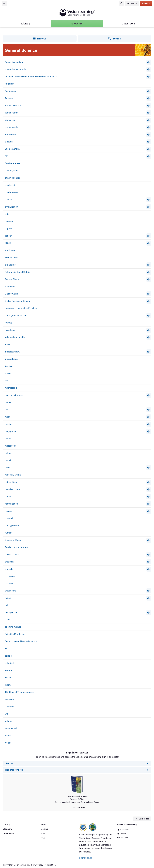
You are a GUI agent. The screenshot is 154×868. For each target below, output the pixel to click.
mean (8, 417)
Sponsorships (86, 858)
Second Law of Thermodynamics (21, 641)
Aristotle (9, 98)
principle (9, 569)
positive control (12, 555)
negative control (13, 489)
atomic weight (11, 127)
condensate (10, 185)
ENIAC (8, 243)
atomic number (12, 113)
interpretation (11, 359)
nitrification (10, 518)
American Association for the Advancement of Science (31, 77)
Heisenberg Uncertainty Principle (21, 308)
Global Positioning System (18, 301)
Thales (8, 678)
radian (8, 598)
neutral (8, 497)
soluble (8, 656)
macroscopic (11, 388)
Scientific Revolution (15, 634)
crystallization (11, 207)
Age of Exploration (14, 62)
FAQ (43, 838)
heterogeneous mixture (16, 316)
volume (8, 721)
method (8, 439)
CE (6, 156)
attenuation (10, 135)
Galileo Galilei (12, 294)
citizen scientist (12, 178)
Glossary (7, 829)
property (9, 584)
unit (7, 714)
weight (8, 743)
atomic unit (10, 120)
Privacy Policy (37, 865)
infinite (8, 345)
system (8, 670)
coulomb (9, 200)
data (7, 214)
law (6, 381)
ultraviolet (9, 707)
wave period (11, 728)
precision (9, 562)
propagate (10, 576)
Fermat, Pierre (12, 279)
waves (8, 736)
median (8, 424)
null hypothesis (12, 526)
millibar (8, 453)
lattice (8, 374)
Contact (45, 829)
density (8, 236)
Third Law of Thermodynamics (20, 692)
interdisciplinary (12, 352)
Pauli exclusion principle (16, 547)
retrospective (11, 612)
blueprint (9, 142)
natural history (12, 482)
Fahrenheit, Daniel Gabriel (18, 272)
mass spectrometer (14, 395)
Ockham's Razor (13, 540)
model (8, 460)
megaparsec (11, 431)
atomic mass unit (13, 106)
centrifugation (11, 171)
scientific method (13, 627)
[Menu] (4, 3)
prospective (10, 591)
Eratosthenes (11, 258)
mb (6, 410)
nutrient (8, 533)
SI (6, 649)
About (44, 824)
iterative (9, 366)
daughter (9, 221)
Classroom (8, 834)
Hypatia (8, 323)
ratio (7, 605)
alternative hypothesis (15, 69)
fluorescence (11, 287)
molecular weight (13, 475)
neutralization (11, 504)
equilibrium (10, 250)
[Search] (121, 3)
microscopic (11, 446)
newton (8, 511)
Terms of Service (52, 865)
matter (8, 402)
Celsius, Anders (12, 163)
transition (9, 699)
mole (7, 468)
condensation (11, 192)
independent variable (15, 337)
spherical (9, 663)
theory (8, 685)
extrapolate (10, 265)
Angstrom (9, 84)
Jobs (43, 834)
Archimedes (11, 91)
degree (8, 229)
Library (6, 824)
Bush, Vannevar (13, 149)
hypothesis (10, 330)
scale (7, 620)
